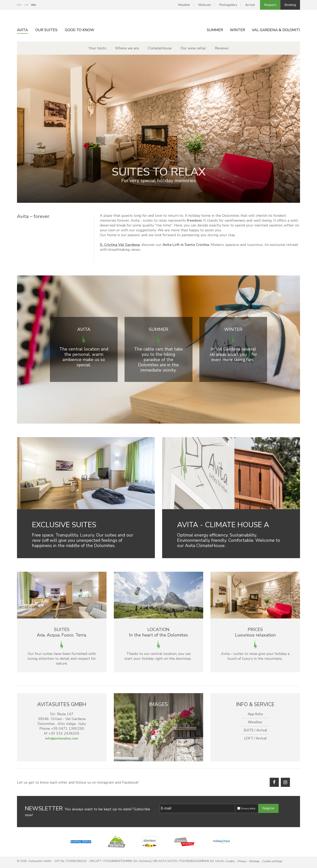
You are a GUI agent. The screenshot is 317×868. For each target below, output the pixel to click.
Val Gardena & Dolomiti (276, 30)
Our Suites (46, 30)
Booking (290, 5)
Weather (184, 5)
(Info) (252, 808)
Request (270, 5)
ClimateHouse (160, 48)
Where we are (127, 48)
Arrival (250, 5)
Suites (62, 630)
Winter (237, 30)
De (19, 5)
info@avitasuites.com (62, 738)
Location (158, 630)
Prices (255, 630)
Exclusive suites (64, 525)
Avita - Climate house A (223, 525)
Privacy (248, 809)
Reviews (222, 48)
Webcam (205, 5)
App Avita (255, 714)
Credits (230, 861)
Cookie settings (272, 861)
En (34, 5)
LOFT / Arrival (255, 738)
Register (268, 808)
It (26, 5)
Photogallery (228, 5)
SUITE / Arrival (255, 730)
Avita (22, 30)
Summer (215, 30)
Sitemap (254, 861)
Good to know (80, 30)
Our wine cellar (193, 48)
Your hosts (97, 48)
